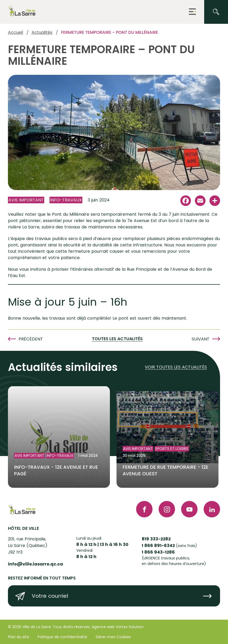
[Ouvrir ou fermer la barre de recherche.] (216, 12)
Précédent (31, 339)
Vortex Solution (130, 627)
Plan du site (19, 637)
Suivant (201, 339)
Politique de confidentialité (62, 637)
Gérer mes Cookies (113, 637)
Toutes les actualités (117, 339)
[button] (192, 12)
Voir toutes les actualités (176, 367)
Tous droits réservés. (72, 627)
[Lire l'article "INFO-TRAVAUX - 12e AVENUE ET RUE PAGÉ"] (59, 437)
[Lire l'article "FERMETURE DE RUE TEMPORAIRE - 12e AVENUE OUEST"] (167, 437)
